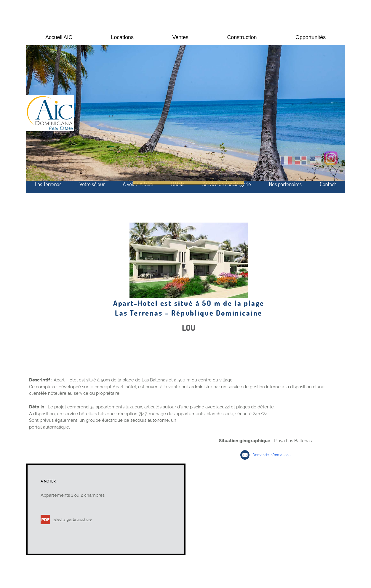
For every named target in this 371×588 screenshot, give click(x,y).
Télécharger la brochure (72, 520)
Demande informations (271, 455)
